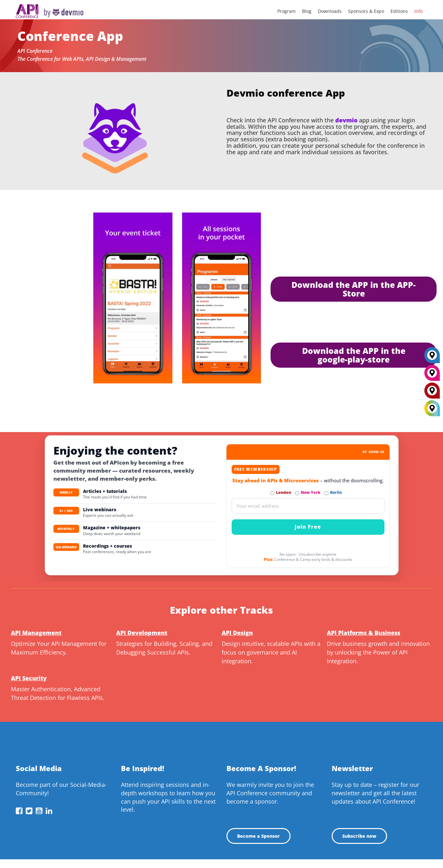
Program (286, 11)
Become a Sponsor (258, 836)
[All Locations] (432, 408)
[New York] (432, 375)
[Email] (308, 506)
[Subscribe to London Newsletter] (272, 493)
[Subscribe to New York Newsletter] (297, 493)
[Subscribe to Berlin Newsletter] (326, 493)
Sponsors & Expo (366, 11)
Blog (307, 11)
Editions (399, 11)
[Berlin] (432, 358)
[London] (432, 393)
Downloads (330, 11)
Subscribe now (359, 836)
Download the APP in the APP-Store (354, 289)
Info (419, 11)
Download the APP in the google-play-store (354, 355)
